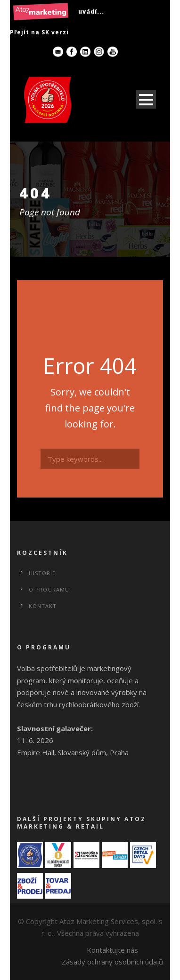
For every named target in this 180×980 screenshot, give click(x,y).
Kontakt (43, 606)
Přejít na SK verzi (39, 32)
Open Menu (146, 99)
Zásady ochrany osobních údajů (112, 962)
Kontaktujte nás (112, 950)
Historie (42, 573)
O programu (49, 589)
